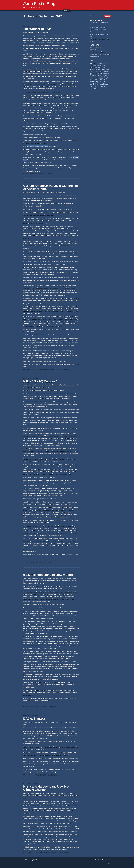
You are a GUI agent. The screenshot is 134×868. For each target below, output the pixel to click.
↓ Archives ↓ (67, 11)
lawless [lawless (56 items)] (96, 77)
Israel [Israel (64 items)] (106, 75)
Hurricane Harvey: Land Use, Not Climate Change (46, 788)
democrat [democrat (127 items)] (104, 67)
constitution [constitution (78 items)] (104, 66)
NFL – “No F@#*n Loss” (40, 381)
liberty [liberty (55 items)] (106, 77)
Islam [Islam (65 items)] (103, 75)
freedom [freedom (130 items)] (106, 72)
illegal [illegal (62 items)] (99, 76)
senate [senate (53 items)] (95, 87)
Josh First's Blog (39, 4)
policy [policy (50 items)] (107, 82)
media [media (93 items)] (92, 79)
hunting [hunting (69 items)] (95, 75)
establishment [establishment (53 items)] (93, 72)
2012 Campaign (95, 47)
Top (109, 863)
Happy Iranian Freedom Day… (99, 27)
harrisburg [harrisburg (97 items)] (106, 74)
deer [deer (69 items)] (98, 67)
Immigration (42, 707)
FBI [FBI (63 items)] (101, 72)
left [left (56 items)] (99, 77)
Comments (107, 860)
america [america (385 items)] (95, 63)
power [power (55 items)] (98, 84)
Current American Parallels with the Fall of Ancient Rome (51, 187)
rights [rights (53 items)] (92, 87)
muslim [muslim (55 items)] (96, 79)
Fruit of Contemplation (97, 52)
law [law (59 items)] (93, 77)
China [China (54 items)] (106, 64)
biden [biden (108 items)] (102, 64)
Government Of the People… (99, 54)
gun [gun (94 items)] (101, 74)
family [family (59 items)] (98, 72)
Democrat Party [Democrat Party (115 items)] (96, 69)
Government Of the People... (48, 370)
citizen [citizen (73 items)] (92, 66)
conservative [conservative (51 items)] (97, 66)
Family (40, 174)
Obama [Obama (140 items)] (102, 79)
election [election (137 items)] (105, 69)
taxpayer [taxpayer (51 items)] (99, 87)
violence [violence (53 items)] (92, 89)
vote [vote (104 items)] (96, 89)
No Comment (48, 174)
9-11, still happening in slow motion (48, 575)
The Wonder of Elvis (37, 29)
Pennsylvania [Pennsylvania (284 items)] (98, 81)
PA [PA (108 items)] (106, 79)
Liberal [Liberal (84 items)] (102, 77)
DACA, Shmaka (34, 719)
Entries (99, 860)
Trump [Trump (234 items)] (104, 86)
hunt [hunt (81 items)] (92, 75)
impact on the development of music (38, 146)
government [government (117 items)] (95, 74)
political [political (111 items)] (93, 84)
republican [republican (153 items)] (104, 84)
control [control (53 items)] (92, 68)
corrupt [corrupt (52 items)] (95, 68)
